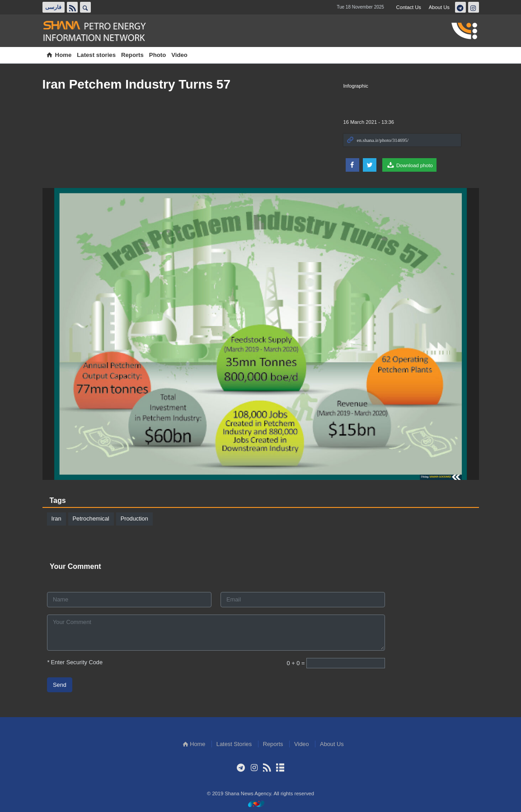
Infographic (356, 86)
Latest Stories (234, 744)
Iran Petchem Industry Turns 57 (137, 84)
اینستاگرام (473, 7)
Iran (56, 519)
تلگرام (460, 7)
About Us (439, 7)
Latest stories (96, 55)
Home (59, 55)
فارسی (53, 7)
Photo (157, 55)
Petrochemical (91, 519)
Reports (132, 55)
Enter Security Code (75, 662)
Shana (99, 31)
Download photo (409, 165)
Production (134, 519)
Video (179, 55)
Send (60, 684)
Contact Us (409, 7)
